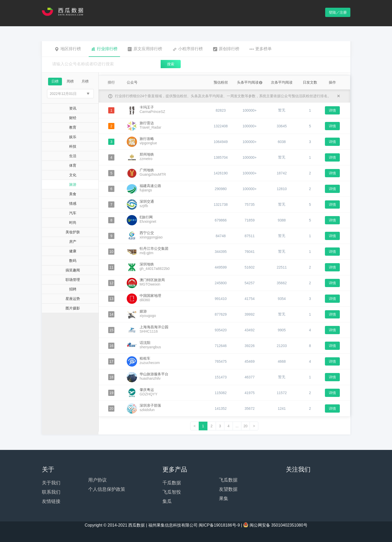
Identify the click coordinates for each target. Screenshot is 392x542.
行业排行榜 (104, 49)
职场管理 (73, 280)
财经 (73, 118)
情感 (73, 203)
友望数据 (228, 489)
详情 (332, 110)
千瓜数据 (172, 483)
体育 (73, 165)
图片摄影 (73, 308)
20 (245, 426)
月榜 (85, 81)
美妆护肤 (73, 232)
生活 (73, 156)
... (237, 426)
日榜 (55, 81)
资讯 (73, 108)
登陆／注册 (338, 12)
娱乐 (73, 137)
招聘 (73, 289)
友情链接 (51, 501)
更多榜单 (261, 49)
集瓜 (167, 501)
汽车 (73, 213)
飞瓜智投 (172, 492)
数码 (73, 261)
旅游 (73, 184)
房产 (73, 242)
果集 (224, 499)
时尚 (73, 223)
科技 (73, 146)
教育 (73, 127)
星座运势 (73, 299)
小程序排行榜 (188, 49)
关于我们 (51, 483)
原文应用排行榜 (145, 49)
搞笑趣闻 (73, 270)
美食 (73, 194)
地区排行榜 (68, 49)
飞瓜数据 (228, 480)
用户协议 (97, 480)
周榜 (70, 81)
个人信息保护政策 (107, 489)
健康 (73, 251)
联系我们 (51, 492)
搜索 (171, 64)
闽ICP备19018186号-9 (219, 525)
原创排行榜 (226, 49)
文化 (73, 175)
